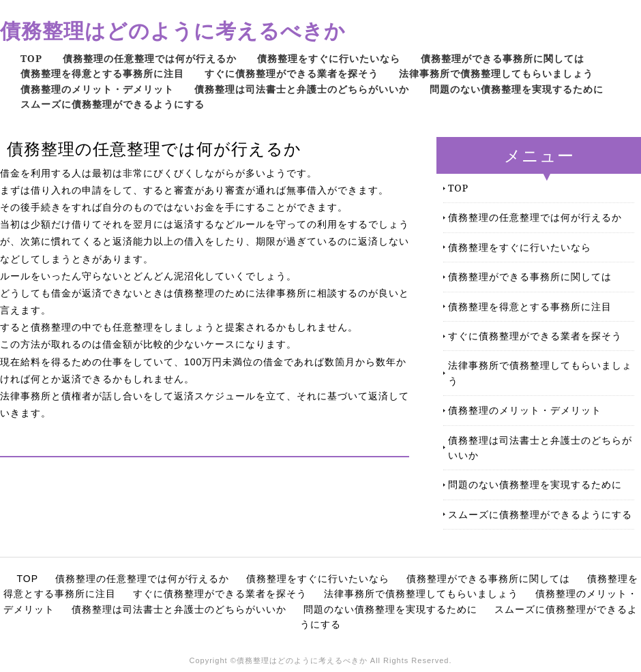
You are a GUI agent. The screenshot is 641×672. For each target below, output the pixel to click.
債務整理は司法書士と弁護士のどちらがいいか (302, 89)
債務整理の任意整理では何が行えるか (150, 58)
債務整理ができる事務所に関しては (503, 58)
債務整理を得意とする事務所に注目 (102, 73)
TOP (31, 58)
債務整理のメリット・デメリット (97, 89)
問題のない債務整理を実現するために (517, 89)
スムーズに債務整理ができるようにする (113, 104)
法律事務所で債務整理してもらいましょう (496, 73)
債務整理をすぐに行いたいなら (329, 58)
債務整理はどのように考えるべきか (173, 30)
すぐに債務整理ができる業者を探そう (292, 73)
